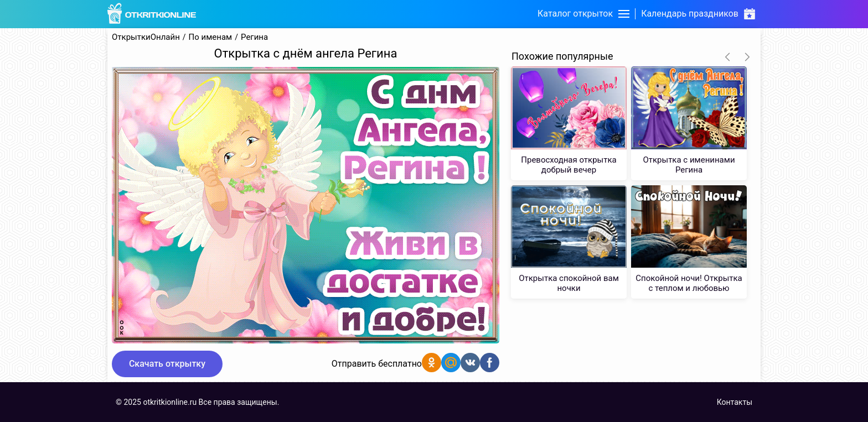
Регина (254, 37)
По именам (211, 37)
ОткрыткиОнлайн (146, 37)
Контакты (735, 402)
